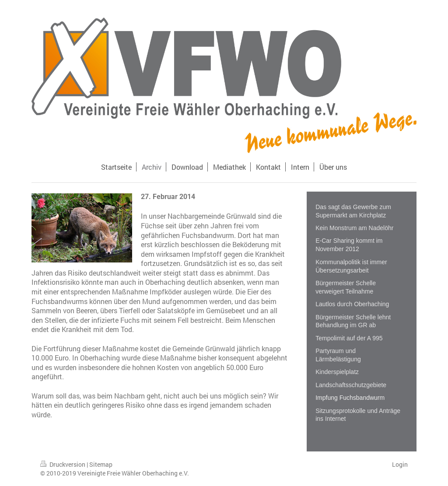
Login (400, 464)
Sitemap (101, 464)
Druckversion (63, 464)
